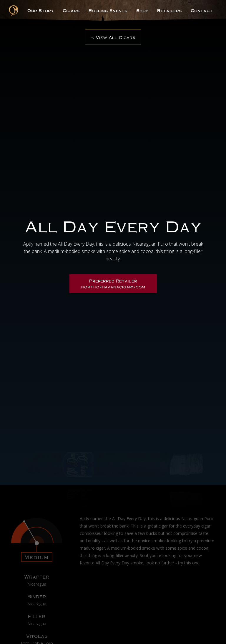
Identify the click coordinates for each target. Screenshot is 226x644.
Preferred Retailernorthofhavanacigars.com (113, 284)
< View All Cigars (113, 37)
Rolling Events (108, 10)
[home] (14, 10)
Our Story (41, 10)
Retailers (169, 10)
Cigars (71, 10)
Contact (202, 10)
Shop (142, 10)
